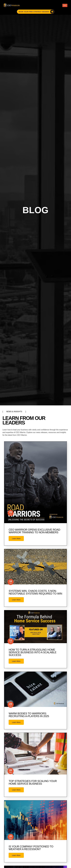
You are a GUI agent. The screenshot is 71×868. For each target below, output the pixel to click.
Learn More (16, 538)
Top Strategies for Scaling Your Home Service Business (33, 782)
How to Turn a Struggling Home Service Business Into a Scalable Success (32, 652)
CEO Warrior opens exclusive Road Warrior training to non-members (34, 531)
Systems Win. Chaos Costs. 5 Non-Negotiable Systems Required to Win (35, 592)
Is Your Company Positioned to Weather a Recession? (31, 848)
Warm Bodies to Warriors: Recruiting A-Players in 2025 (29, 715)
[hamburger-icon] (65, 5)
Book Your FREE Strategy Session (36, 12)
